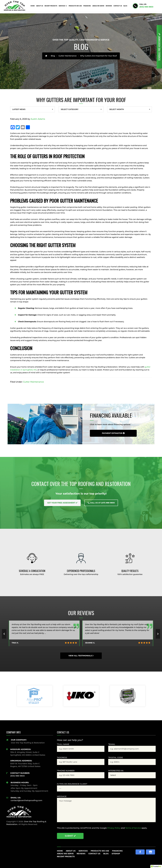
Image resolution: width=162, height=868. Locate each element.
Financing (117, 851)
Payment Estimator (113, 433)
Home (60, 851)
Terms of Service (133, 828)
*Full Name (63, 744)
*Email (112, 744)
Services (83, 851)
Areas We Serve (65, 854)
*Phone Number (66, 771)
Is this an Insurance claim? (72, 784)
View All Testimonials (81, 656)
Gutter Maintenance (68, 56)
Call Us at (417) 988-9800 (101, 503)
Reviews (81, 854)
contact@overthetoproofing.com (26, 800)
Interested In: (116, 771)
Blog (53, 56)
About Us (71, 851)
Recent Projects (66, 857)
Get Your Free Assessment (62, 503)
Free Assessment (159, 47)
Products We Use (100, 851)
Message (62, 796)
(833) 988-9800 (146, 7)
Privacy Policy (114, 828)
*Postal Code (116, 757)
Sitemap (116, 854)
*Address (62, 757)
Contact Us (94, 854)
